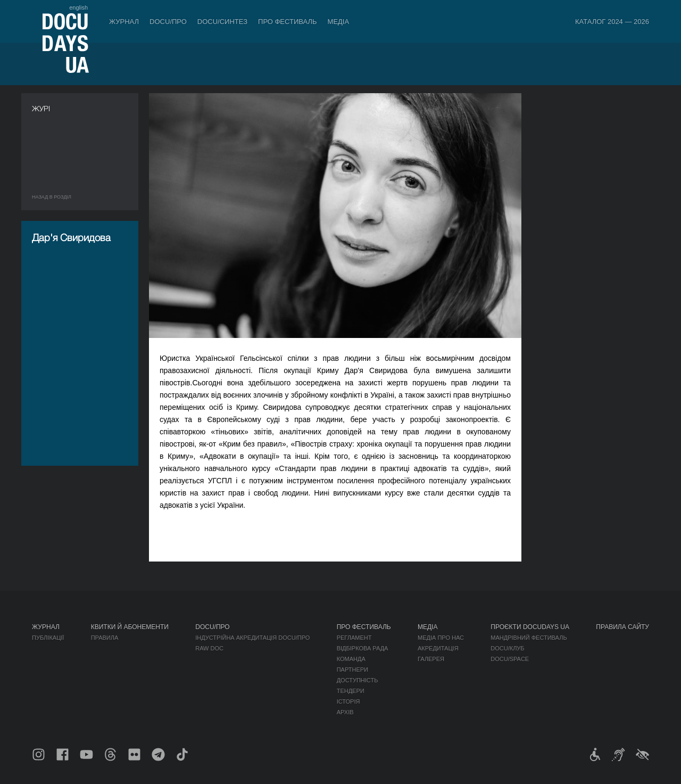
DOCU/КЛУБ (507, 648)
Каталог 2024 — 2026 (612, 22)
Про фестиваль (288, 22)
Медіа (339, 22)
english (78, 7)
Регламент (354, 638)
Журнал (124, 22)
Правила (105, 638)
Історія (348, 702)
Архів (345, 712)
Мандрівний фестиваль (529, 638)
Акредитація (438, 648)
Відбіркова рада (363, 648)
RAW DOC (209, 648)
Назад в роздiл (52, 197)
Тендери (351, 691)
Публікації (48, 638)
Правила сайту (622, 627)
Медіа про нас (441, 638)
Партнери (352, 670)
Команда (351, 659)
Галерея (431, 659)
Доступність (358, 680)
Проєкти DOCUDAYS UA (530, 627)
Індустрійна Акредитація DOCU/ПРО (252, 638)
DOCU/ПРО (168, 22)
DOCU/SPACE (510, 659)
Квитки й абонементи (130, 627)
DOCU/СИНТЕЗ (222, 22)
